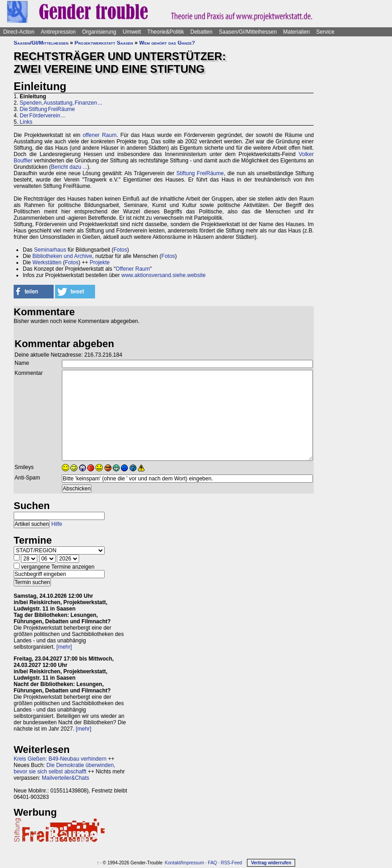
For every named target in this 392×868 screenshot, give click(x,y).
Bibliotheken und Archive (62, 256)
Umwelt (132, 32)
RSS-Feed (231, 863)
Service (325, 32)
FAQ (212, 863)
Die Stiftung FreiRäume (47, 109)
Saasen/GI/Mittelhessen (248, 32)
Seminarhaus (50, 250)
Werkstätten (47, 262)
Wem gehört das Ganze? (167, 43)
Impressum (193, 863)
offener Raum (100, 135)
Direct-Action (19, 32)
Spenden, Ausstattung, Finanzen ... (61, 103)
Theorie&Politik (166, 32)
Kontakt (173, 863)
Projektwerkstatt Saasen (104, 43)
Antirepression (58, 32)
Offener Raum (133, 269)
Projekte (100, 262)
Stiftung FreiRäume (200, 173)
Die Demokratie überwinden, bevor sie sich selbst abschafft (64, 768)
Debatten (202, 32)
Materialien (297, 32)
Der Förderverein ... (43, 116)
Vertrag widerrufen (271, 863)
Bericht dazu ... (69, 167)
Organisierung (99, 32)
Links (26, 122)
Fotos (120, 250)
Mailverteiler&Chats (65, 778)
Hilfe (57, 524)
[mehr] (64, 647)
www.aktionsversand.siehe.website (163, 275)
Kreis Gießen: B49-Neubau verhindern (60, 759)
